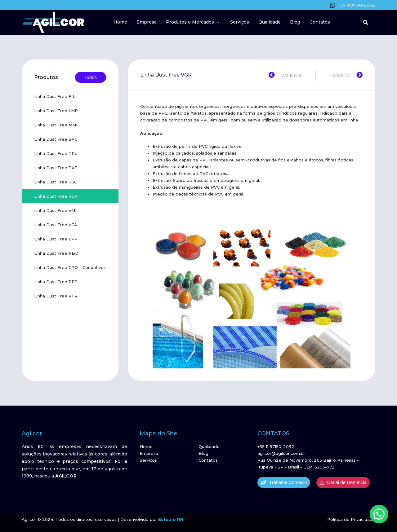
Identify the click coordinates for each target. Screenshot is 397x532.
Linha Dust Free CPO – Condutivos (70, 267)
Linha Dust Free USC (56, 182)
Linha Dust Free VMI (55, 210)
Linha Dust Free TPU (56, 153)
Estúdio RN (171, 519)
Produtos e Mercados (193, 22)
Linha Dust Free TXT (56, 168)
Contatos (320, 22)
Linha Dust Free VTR (56, 296)
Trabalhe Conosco (284, 482)
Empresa (147, 22)
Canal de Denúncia (343, 482)
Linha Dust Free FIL (55, 96)
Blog (295, 22)
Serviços (240, 22)
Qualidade (270, 22)
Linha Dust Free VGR (56, 196)
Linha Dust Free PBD (56, 253)
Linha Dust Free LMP (56, 111)
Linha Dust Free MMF (56, 125)
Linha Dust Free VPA (56, 225)
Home (120, 22)
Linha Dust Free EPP (56, 239)
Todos (91, 77)
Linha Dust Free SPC (56, 139)
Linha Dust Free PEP (56, 282)
